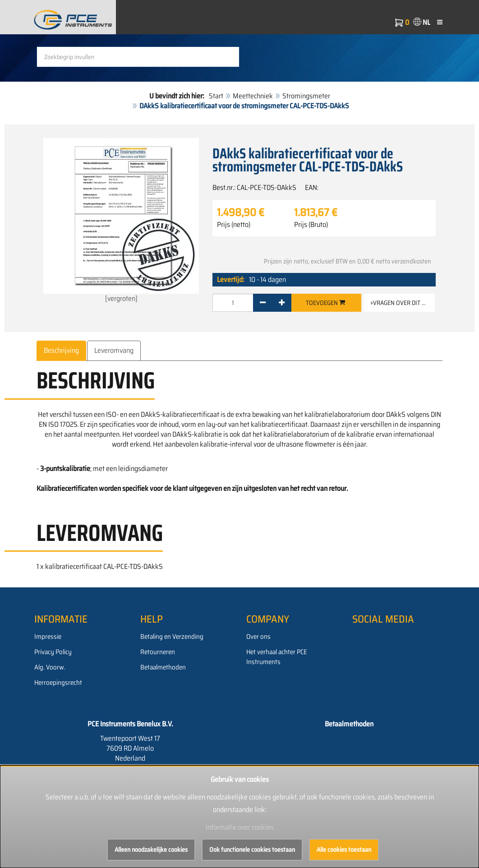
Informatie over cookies (240, 827)
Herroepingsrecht (58, 683)
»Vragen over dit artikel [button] (403, 303)
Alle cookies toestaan (344, 850)
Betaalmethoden (163, 667)
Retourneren (158, 652)
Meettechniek (253, 96)
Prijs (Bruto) (311, 225)
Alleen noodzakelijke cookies (151, 850)
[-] (263, 303)
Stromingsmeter (306, 96)
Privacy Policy (53, 652)
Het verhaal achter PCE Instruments (277, 657)
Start (216, 96)
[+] (282, 303)
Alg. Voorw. (50, 667)
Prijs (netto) (234, 225)
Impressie (48, 637)
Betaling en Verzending (172, 637)
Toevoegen (325, 303)
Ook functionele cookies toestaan (252, 850)
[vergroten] (121, 221)
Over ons (258, 637)
